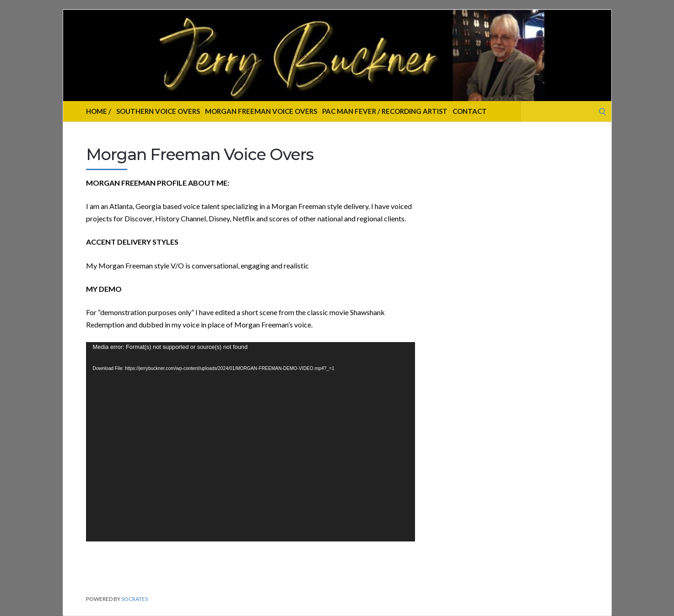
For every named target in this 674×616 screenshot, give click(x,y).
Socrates (135, 599)
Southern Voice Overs (158, 111)
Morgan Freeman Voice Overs (261, 111)
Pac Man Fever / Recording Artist (385, 111)
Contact (470, 111)
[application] (251, 442)
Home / (99, 111)
